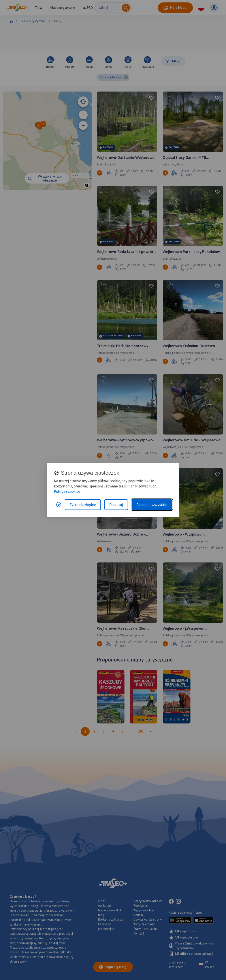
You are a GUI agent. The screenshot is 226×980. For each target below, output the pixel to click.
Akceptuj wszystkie (152, 505)
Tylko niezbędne (83, 505)
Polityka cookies (67, 491)
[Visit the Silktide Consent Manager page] (58, 505)
